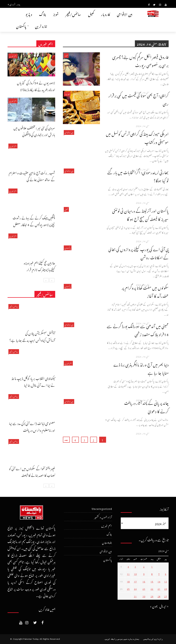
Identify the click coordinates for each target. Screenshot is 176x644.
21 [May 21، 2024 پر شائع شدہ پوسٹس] (159, 588)
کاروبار (106, 14)
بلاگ (43, 14)
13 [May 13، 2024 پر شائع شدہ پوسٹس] (166, 581)
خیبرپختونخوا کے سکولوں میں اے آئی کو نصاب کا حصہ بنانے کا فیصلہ (32, 471)
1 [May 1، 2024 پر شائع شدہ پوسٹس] (152, 566)
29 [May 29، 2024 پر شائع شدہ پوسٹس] (152, 596)
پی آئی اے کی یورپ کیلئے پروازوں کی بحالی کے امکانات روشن (139, 253)
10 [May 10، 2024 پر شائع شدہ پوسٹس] (135, 574)
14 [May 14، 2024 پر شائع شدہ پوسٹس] (159, 581)
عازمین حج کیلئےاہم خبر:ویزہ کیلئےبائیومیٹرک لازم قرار (40, 266)
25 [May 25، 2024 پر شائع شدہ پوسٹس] (128, 588)
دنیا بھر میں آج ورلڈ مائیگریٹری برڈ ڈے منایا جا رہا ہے (141, 368)
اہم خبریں (68, 363)
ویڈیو (29, 14)
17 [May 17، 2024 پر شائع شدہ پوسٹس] (135, 581)
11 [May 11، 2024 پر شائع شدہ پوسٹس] (128, 574)
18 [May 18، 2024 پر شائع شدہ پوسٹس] (128, 581)
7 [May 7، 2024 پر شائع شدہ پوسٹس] (159, 574)
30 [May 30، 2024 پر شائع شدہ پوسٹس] (144, 596)
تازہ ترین (41, 26)
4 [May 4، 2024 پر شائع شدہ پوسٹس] (128, 566)
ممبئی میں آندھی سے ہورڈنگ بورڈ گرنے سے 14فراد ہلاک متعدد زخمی (138, 330)
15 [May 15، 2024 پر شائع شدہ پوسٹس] (152, 581)
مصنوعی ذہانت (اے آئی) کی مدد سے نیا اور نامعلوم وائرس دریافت (32, 426)
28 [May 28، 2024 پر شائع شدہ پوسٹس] (159, 596)
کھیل (91, 14)
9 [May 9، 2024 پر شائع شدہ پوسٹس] (144, 574)
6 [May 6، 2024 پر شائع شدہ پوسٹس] (166, 574)
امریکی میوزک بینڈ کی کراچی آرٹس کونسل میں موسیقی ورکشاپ (137, 137)
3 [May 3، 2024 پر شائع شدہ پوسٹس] (135, 566)
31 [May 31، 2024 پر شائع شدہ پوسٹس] (135, 596)
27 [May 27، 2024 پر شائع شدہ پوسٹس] (166, 596)
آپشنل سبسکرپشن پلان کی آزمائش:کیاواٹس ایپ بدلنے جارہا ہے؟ (32, 336)
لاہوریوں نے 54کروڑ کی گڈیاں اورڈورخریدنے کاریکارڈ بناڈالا (36, 86)
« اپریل (164, 606)
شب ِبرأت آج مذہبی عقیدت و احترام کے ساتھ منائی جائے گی (32, 176)
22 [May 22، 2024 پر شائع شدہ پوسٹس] (152, 588)
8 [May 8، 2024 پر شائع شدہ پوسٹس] (152, 574)
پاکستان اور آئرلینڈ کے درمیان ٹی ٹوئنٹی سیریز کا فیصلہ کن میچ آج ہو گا (140, 214)
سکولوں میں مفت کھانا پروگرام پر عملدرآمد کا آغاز (145, 291)
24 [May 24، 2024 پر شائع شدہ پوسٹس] (135, 588)
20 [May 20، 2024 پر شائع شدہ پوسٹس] (166, 588)
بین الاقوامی (125, 14)
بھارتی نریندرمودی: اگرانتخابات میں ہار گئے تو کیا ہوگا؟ (138, 176)
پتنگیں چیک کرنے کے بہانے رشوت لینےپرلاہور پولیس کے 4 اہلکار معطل (34, 221)
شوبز (56, 14)
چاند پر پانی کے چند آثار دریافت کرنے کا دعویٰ (146, 406)
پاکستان (21, 26)
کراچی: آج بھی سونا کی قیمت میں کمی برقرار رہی (139, 99)
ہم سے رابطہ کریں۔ (113, 639)
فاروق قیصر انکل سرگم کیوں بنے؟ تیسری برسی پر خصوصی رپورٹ (141, 60)
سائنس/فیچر (73, 14)
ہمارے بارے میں (131, 639)
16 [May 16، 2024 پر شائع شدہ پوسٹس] (144, 581)
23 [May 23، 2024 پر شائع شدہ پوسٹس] (144, 588)
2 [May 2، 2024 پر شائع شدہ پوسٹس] (144, 566)
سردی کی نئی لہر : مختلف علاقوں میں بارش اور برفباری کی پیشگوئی (34, 131)
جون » (154, 606)
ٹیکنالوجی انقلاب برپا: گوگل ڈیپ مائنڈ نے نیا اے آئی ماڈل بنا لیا (33, 381)
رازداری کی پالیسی (153, 639)
